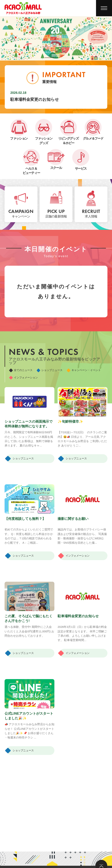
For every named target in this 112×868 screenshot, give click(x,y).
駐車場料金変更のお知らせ (35, 99)
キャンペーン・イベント (32, 377)
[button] (49, 58)
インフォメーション (78, 377)
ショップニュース (62, 370)
